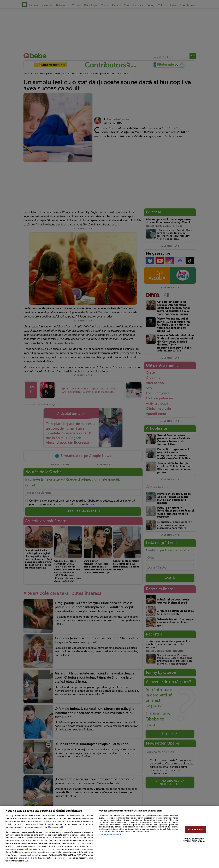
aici (26, 849)
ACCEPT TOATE (196, 830)
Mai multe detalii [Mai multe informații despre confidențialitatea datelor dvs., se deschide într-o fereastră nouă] (55, 827)
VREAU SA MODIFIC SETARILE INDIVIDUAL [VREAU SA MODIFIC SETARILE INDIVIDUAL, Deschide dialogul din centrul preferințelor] (194, 840)
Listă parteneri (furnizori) (110, 834)
